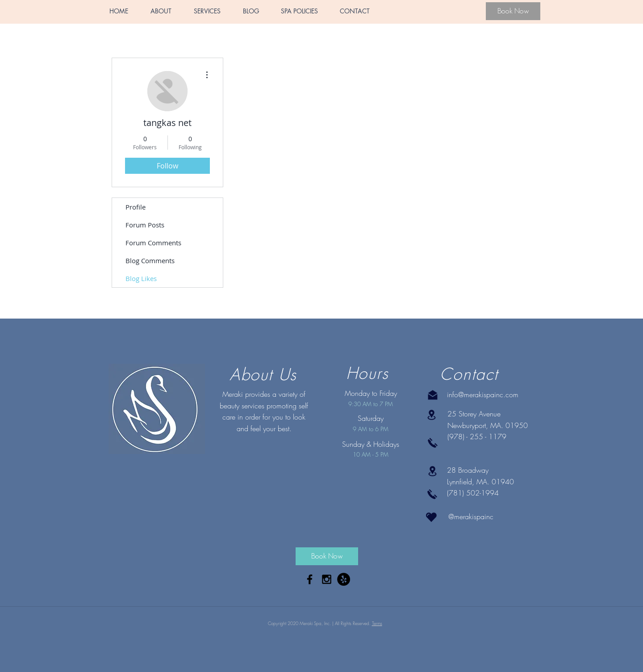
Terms (377, 623)
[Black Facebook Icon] (310, 579)
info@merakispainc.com (483, 395)
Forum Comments (153, 243)
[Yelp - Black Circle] (344, 579)
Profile (136, 207)
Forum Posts (145, 225)
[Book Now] (513, 11)
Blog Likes (141, 278)
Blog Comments (150, 260)
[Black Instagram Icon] (327, 579)
